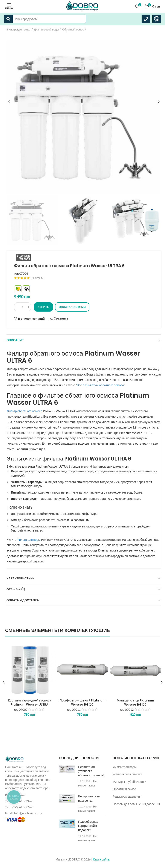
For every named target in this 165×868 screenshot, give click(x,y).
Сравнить (61, 319)
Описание (15, 340)
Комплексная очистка (128, 774)
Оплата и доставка (23, 600)
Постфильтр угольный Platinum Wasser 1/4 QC (82, 702)
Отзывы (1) (16, 589)
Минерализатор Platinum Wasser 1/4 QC (135, 702)
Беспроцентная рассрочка (89, 798)
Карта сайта (101, 859)
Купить (43, 307)
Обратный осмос (73, 29)
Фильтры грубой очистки (129, 782)
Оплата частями (72, 307)
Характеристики (21, 578)
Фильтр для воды (29, 540)
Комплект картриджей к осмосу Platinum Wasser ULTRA (29, 702)
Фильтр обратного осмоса (24, 411)
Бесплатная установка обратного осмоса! (91, 771)
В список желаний (31, 319)
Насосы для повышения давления (136, 804)
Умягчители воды (125, 767)
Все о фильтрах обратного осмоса (100, 385)
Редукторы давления (127, 796)
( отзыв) (38, 278)
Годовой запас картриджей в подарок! (88, 826)
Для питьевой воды (46, 29)
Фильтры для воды (18, 29)
